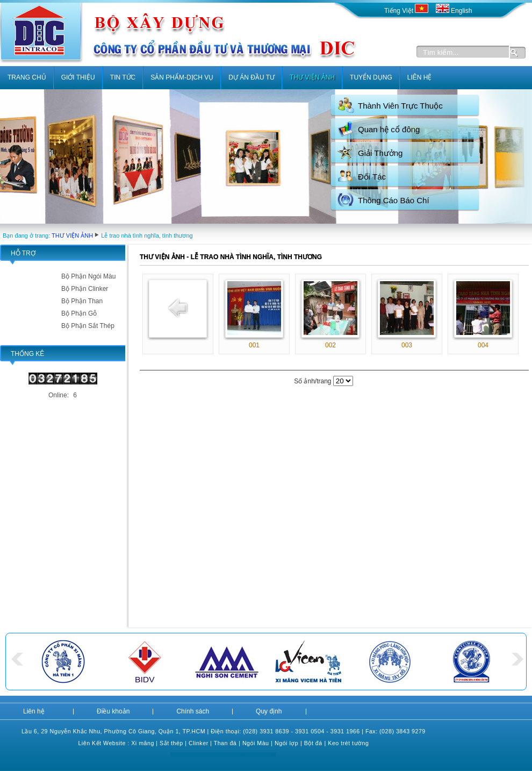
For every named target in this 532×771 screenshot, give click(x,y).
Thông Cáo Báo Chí (394, 200)
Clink (196, 743)
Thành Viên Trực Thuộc (400, 106)
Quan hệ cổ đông (389, 129)
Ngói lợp (286, 743)
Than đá (225, 743)
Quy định (269, 711)
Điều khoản (113, 711)
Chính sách (193, 711)
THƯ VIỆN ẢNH (72, 235)
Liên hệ (34, 711)
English (454, 11)
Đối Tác (372, 177)
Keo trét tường (348, 743)
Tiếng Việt (407, 11)
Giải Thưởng (380, 153)
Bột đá (313, 743)
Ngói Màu (256, 743)
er (205, 743)
